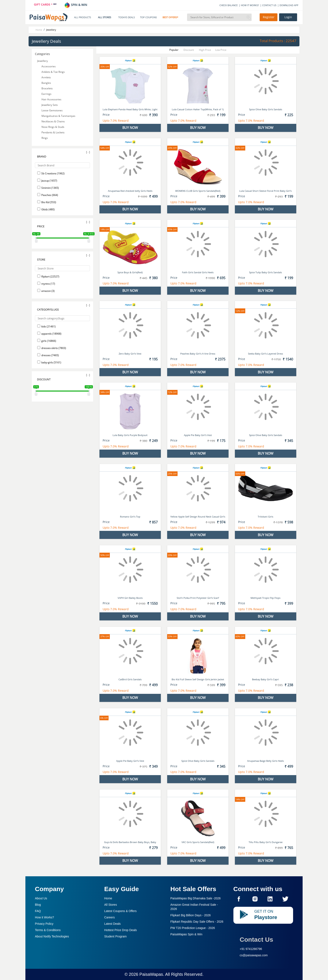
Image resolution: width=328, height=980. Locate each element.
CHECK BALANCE (229, 5)
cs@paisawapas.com (254, 955)
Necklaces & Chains (53, 121)
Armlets (46, 77)
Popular (174, 50)
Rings (45, 138)
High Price (205, 50)
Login (288, 17)
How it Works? (44, 917)
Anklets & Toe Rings (53, 72)
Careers (110, 917)
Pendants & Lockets (53, 132)
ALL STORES (105, 17)
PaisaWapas (151, 974)
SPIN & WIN (76, 5)
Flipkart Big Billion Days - (191, 915)
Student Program (116, 936)
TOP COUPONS (148, 17)
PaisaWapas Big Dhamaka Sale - (196, 898)
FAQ (38, 911)
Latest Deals (113, 924)
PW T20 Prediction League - (193, 928)
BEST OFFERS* (170, 17)
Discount (189, 50)
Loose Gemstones (52, 110)
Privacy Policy (44, 924)
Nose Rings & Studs (53, 127)
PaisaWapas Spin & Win (186, 934)
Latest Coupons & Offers (121, 911)
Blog (38, 905)
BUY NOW (130, 128)
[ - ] (88, 152)
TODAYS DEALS (127, 17)
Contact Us (256, 939)
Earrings (46, 94)
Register (269, 17)
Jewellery (43, 61)
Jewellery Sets (50, 105)
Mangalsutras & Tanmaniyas (58, 116)
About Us (41, 898)
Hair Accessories (51, 99)
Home (108, 898)
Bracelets (47, 88)
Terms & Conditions (48, 930)
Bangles (46, 83)
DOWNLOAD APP (289, 5)
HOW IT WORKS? (250, 5)
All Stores (111, 905)
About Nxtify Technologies (52, 936)
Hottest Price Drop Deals (121, 930)
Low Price (221, 50)
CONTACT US (269, 5)
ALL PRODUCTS (83, 17)
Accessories (49, 66)
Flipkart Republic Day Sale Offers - (197, 922)
